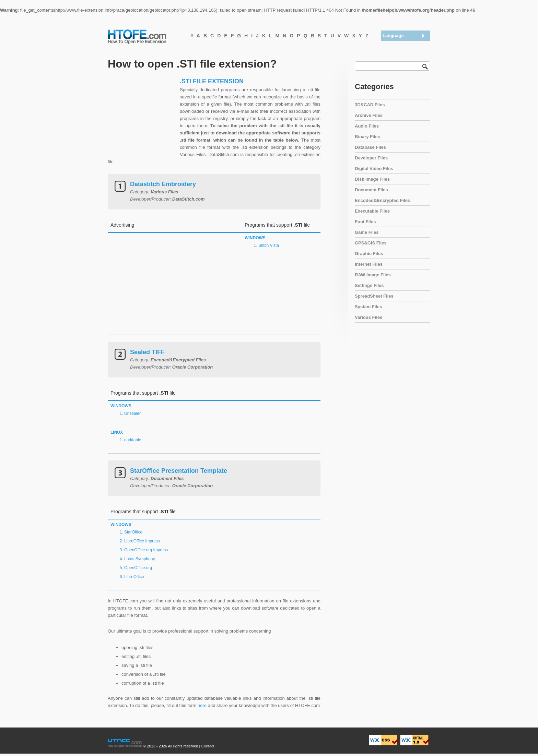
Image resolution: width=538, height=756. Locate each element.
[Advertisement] (142, 120)
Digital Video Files (374, 169)
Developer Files (371, 158)
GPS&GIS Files (371, 243)
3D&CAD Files (370, 105)
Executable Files (372, 211)
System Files (369, 307)
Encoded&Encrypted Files (382, 200)
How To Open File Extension (145, 36)
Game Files (367, 232)
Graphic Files (369, 254)
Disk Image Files (372, 179)
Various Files (369, 317)
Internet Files (369, 264)
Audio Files (367, 126)
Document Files (371, 190)
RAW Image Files (373, 275)
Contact (208, 746)
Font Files (365, 222)
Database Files (370, 147)
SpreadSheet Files (374, 296)
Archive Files (369, 115)
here (202, 705)
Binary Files (367, 137)
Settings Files (369, 285)
